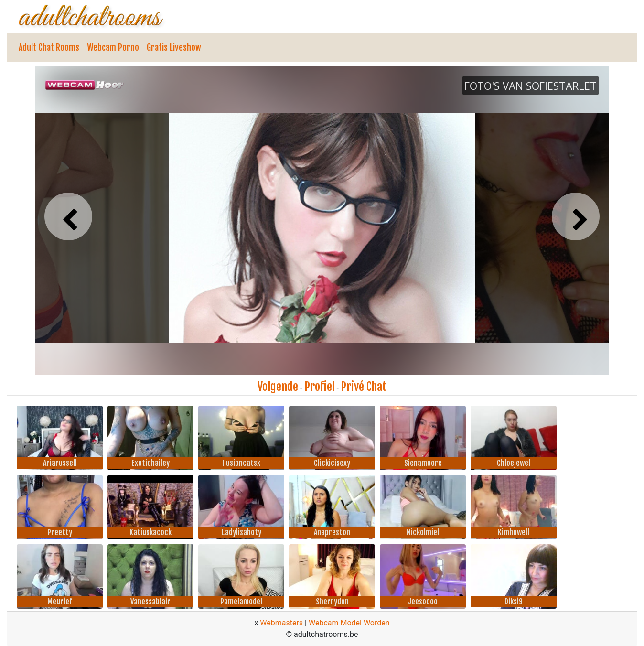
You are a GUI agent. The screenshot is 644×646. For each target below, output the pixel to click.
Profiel (320, 387)
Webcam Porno (113, 47)
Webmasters (281, 623)
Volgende (278, 387)
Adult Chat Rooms (49, 47)
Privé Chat (364, 387)
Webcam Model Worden (349, 623)
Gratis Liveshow (174, 47)
